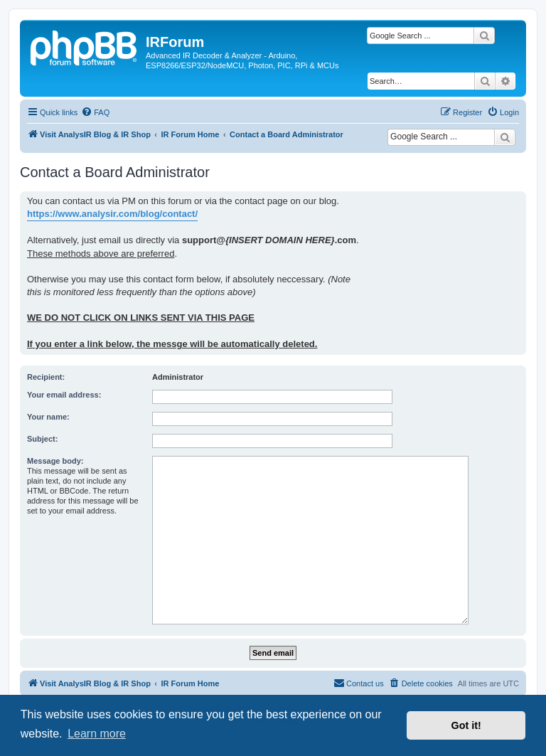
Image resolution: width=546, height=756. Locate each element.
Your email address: (64, 395)
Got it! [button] (466, 725)
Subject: (42, 439)
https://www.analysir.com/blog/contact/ (112, 214)
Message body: (55, 461)
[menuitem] (95, 112)
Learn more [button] (97, 734)
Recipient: (46, 377)
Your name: (48, 417)
